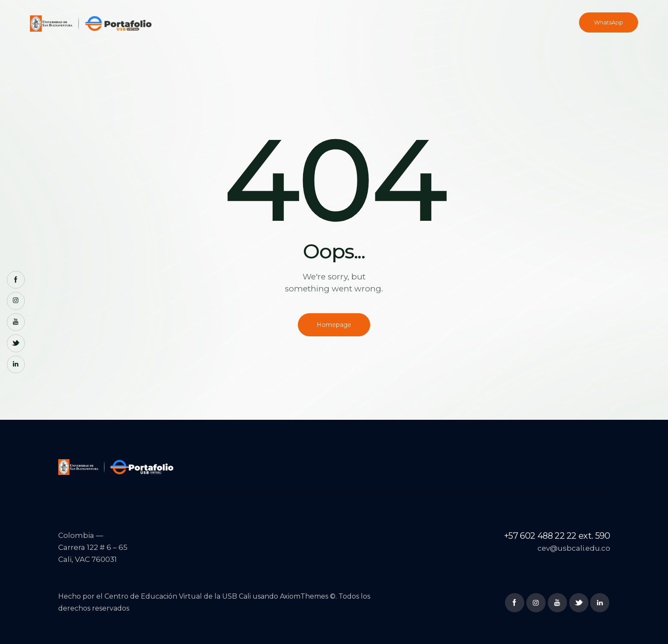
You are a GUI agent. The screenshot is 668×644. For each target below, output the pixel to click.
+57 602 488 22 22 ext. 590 (557, 536)
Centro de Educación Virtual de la (163, 597)
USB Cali (236, 597)
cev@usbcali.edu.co (573, 549)
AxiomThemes (304, 597)
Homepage (334, 325)
